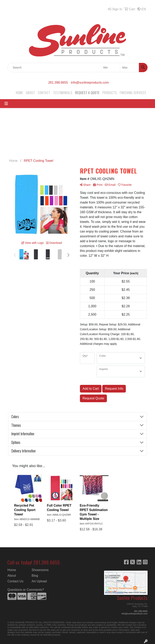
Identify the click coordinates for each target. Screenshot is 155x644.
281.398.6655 (58, 83)
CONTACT (44, 93)
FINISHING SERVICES (133, 93)
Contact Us (15, 581)
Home (12, 570)
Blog (35, 576)
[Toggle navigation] (6, 104)
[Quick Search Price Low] (111, 68)
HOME (20, 93)
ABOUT (30, 93)
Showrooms (40, 570)
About (12, 576)
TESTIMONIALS (63, 93)
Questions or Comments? (26, 590)
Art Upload (39, 581)
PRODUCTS (110, 93)
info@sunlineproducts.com (90, 83)
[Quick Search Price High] (130, 68)
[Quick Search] (54, 68)
